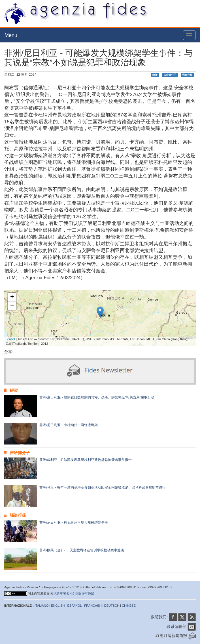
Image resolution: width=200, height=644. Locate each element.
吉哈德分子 (170, 75)
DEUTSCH (112, 606)
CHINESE (129, 606)
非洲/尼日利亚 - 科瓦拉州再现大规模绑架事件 (74, 522)
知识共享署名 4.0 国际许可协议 (72, 593)
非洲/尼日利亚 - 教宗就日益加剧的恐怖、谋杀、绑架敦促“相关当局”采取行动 (97, 397)
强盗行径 (187, 75)
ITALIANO (42, 606)
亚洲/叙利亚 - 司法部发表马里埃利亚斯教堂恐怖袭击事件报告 (86, 460)
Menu (11, 35)
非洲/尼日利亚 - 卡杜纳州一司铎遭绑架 (69, 425)
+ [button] (12, 297)
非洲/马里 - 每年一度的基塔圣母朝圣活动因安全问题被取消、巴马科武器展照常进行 (103, 487)
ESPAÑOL (75, 606)
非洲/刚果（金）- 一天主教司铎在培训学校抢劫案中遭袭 (82, 550)
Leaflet (10, 339)
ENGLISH (58, 606)
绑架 (155, 75)
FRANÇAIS (92, 606)
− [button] (12, 306)
